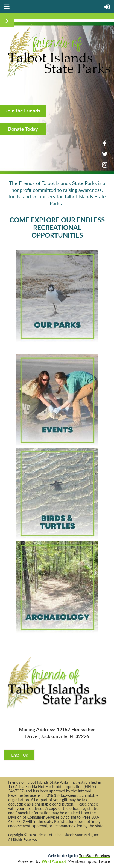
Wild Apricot (54, 861)
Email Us (20, 755)
